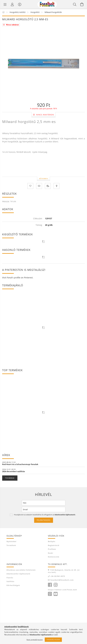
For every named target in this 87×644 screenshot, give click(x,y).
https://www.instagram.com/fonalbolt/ (55, 585)
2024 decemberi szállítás (14, 471)
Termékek (11, 545)
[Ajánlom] (39, 186)
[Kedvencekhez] (30, 186)
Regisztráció (54, 545)
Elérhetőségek (13, 585)
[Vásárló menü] (20, 4)
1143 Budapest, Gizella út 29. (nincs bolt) (64, 571)
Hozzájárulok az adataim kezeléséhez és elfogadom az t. (45, 515)
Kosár (51, 553)
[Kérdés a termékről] (56, 186)
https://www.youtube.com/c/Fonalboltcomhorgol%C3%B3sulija (55, 594)
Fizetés (10, 578)
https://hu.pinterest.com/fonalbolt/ (50, 594)
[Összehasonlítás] (48, 186)
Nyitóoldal (11, 541)
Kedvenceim (54, 557)
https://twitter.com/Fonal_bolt (62, 590)
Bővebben (44, 179)
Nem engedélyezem (35, 640)
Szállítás (10, 581)
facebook (50, 585)
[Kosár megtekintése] (82, 4)
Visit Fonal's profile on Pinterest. (18, 278)
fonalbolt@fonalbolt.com (62, 580)
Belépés (52, 541)
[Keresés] (75, 4)
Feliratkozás (44, 520)
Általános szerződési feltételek (21, 570)
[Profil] (12, 4)
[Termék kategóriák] (5, 4)
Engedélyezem (53, 640)
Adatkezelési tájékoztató (18, 574)
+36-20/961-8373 (58, 576)
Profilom (52, 549)
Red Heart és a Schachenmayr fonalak (20, 464)
